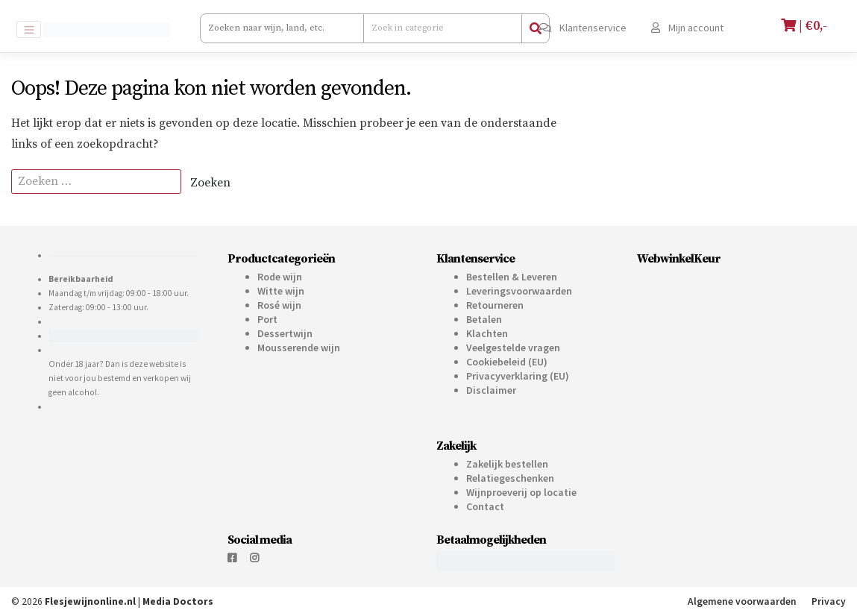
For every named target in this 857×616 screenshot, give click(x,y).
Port (267, 319)
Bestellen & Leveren (512, 277)
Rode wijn (280, 277)
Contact (485, 506)
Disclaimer (491, 390)
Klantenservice (583, 28)
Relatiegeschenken (510, 478)
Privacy (829, 601)
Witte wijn (281, 291)
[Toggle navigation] (29, 29)
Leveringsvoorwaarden (519, 291)
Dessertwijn (285, 333)
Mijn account (687, 28)
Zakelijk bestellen (507, 464)
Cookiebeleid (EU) (507, 362)
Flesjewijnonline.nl (90, 601)
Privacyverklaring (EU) (518, 376)
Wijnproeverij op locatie (521, 492)
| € (806, 26)
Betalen (484, 319)
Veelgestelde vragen (513, 348)
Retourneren (495, 305)
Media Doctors (178, 601)
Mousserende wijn (299, 348)
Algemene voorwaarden (742, 601)
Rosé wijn (279, 305)
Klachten (487, 333)
